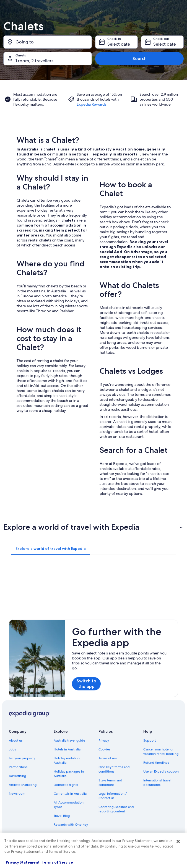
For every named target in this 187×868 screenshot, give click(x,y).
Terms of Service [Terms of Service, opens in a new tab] (57, 862)
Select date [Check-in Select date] (119, 44)
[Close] (178, 841)
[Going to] (48, 42)
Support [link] (150, 740)
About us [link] (16, 740)
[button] (94, 527)
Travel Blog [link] (62, 816)
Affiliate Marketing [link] (23, 785)
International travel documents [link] (157, 783)
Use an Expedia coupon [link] (161, 771)
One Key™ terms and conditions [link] (114, 769)
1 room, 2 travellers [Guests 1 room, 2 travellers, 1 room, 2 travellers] (34, 61)
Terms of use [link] (108, 758)
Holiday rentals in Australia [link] (67, 760)
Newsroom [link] (17, 794)
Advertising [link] (17, 776)
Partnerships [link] (18, 767)
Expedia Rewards (92, 104)
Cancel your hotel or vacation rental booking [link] (161, 752)
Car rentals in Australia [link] (70, 794)
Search (140, 59)
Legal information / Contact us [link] (113, 796)
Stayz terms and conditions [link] (110, 783)
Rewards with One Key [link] (71, 825)
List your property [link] (22, 758)
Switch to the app (86, 684)
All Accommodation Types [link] (69, 805)
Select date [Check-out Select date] (165, 44)
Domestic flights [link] (66, 785)
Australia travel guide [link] (69, 740)
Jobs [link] (12, 749)
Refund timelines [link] (156, 763)
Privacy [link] (104, 740)
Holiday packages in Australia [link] (69, 774)
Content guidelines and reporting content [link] (116, 809)
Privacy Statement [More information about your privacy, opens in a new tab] (23, 862)
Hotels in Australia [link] (67, 749)
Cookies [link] (104, 749)
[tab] (51, 549)
